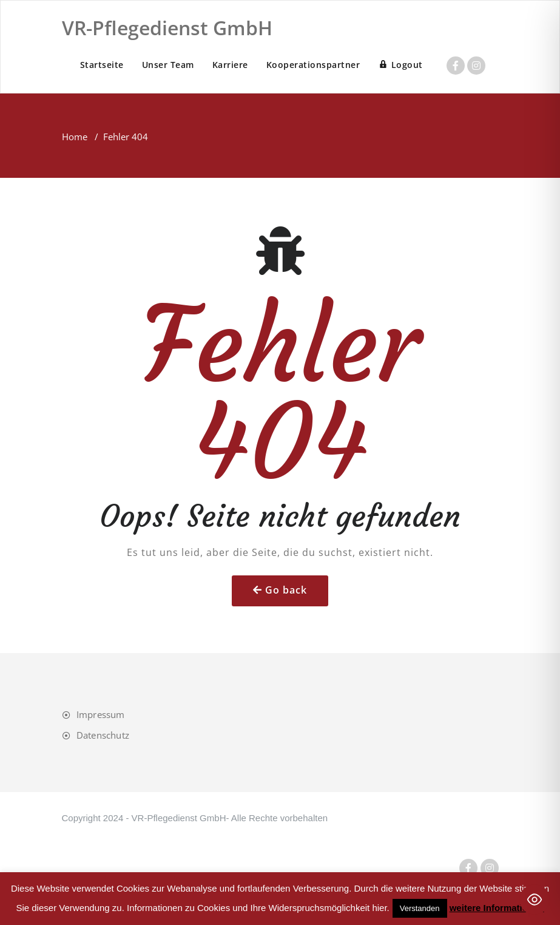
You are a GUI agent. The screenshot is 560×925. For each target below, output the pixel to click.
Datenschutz (103, 735)
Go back (286, 590)
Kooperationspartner (313, 65)
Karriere (230, 65)
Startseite (102, 65)
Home (75, 137)
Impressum (101, 714)
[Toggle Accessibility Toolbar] (535, 900)
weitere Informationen (497, 908)
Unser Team (168, 65)
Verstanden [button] (420, 908)
